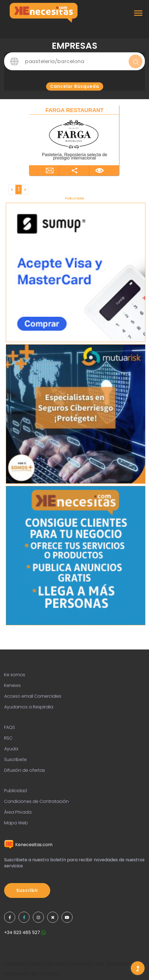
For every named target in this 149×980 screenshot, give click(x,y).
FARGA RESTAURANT (74, 110)
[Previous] (12, 189)
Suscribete (15, 760)
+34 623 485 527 (25, 932)
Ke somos (15, 675)
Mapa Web (16, 823)
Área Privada (18, 812)
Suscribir (27, 890)
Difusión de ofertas (25, 770)
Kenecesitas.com (28, 845)
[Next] (25, 189)
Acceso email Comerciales (33, 696)
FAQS (10, 727)
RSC (8, 738)
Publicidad (15, 791)
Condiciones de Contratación (36, 801)
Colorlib (49, 974)
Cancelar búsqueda (75, 86)
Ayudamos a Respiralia (29, 707)
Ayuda (11, 749)
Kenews (12, 685)
